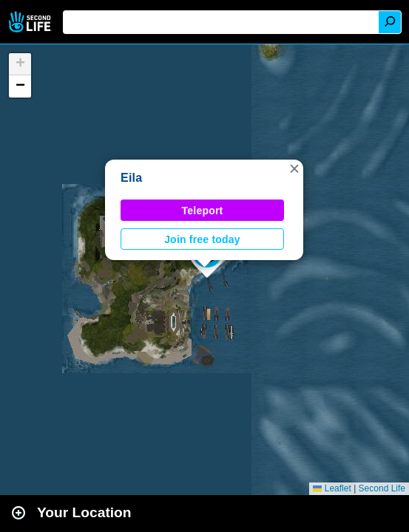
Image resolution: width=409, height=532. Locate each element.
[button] (294, 168)
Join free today (202, 239)
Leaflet (332, 488)
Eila (131, 178)
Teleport (203, 211)
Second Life (31, 22)
